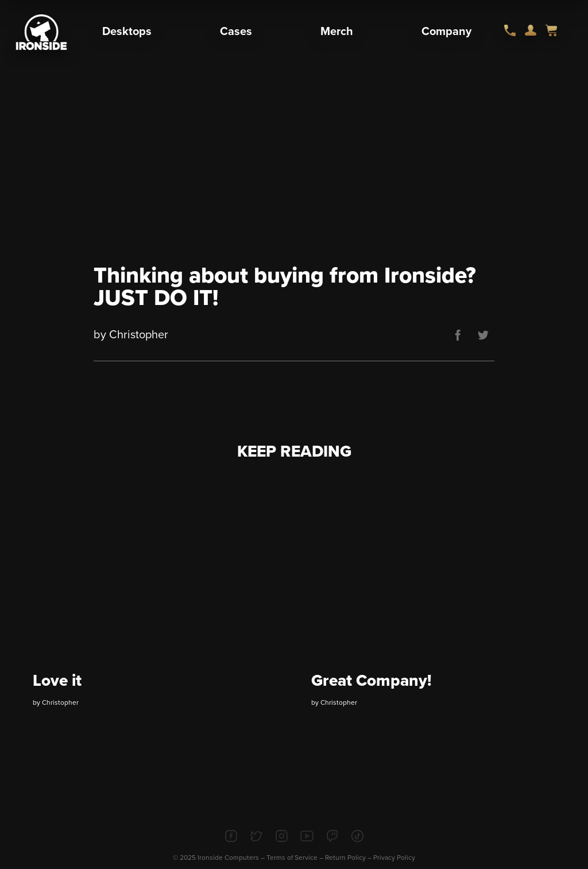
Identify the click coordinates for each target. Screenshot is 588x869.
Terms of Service (292, 858)
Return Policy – (349, 858)
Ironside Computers (228, 858)
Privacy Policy (394, 858)
